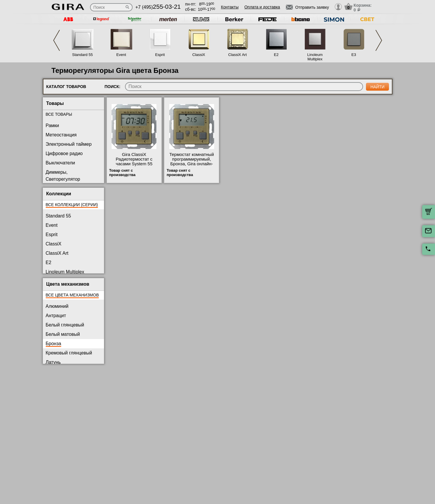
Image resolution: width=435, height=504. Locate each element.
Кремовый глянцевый (69, 353)
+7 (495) (158, 7)
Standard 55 (83, 55)
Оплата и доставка (262, 7)
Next (379, 40)
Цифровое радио (64, 153)
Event (121, 55)
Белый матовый (63, 334)
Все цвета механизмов (72, 295)
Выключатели (60, 163)
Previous (57, 40)
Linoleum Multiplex (315, 57)
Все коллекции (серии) (72, 205)
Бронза (53, 344)
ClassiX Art (237, 55)
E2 (276, 55)
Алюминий (57, 306)
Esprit (160, 55)
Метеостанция (61, 135)
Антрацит (56, 316)
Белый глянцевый (65, 325)
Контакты (230, 7)
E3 (354, 55)
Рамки (52, 125)
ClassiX (199, 55)
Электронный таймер (69, 144)
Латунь (53, 362)
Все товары (59, 114)
